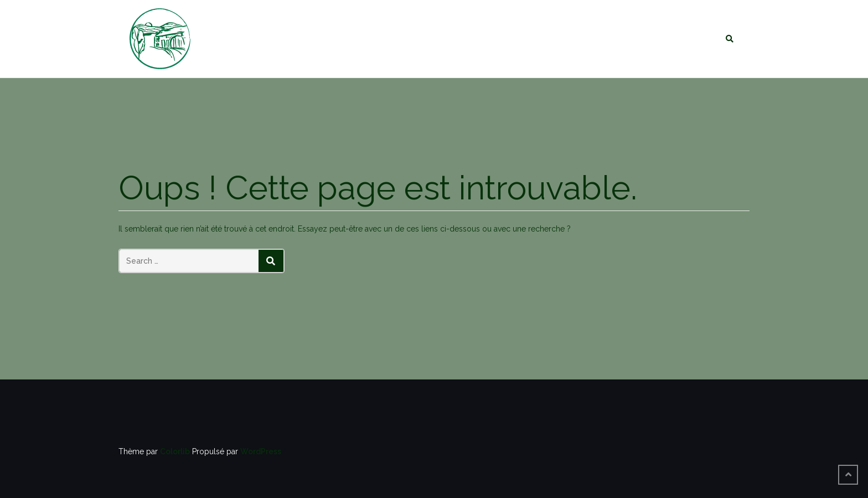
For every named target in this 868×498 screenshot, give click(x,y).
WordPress (261, 451)
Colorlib (175, 451)
